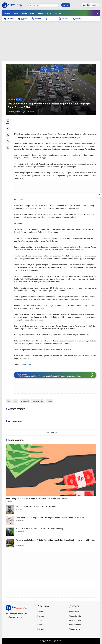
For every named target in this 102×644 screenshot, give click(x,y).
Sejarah (49, 13)
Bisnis (40, 625)
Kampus (41, 629)
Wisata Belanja (75, 616)
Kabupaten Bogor (38, 401)
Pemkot (40, 612)
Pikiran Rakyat (27, 365)
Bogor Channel (57, 641)
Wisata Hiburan (75, 625)
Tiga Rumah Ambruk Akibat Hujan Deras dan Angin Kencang (39, 529)
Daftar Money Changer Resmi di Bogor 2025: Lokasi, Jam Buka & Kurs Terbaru (36, 499)
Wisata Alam (74, 612)
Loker (32, 13)
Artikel (24, 13)
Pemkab (41, 616)
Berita (16, 13)
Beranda (7, 13)
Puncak (19, 99)
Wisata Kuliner (75, 629)
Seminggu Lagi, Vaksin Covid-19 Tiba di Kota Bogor (36, 506)
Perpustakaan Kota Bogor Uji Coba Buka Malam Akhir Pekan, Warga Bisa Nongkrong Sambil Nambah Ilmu (55, 541)
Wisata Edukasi (75, 620)
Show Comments (51, 432)
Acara (40, 620)
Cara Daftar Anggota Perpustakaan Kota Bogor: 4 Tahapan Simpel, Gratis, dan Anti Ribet (50, 518)
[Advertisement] (51, 41)
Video (40, 13)
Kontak (58, 13)
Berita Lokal (25, 401)
